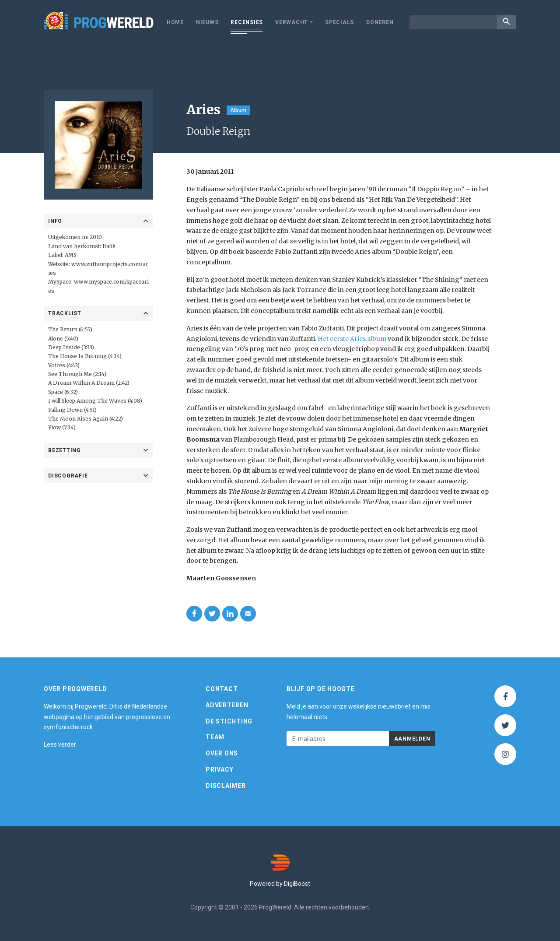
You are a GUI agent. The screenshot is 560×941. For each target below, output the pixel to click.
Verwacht (292, 22)
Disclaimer (226, 786)
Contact (222, 689)
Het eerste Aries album (352, 339)
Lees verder (60, 744)
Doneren (380, 22)
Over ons (222, 753)
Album (238, 110)
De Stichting (229, 721)
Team (215, 737)
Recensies (247, 22)
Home (175, 22)
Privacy (219, 769)
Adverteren (227, 705)
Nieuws (207, 22)
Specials (339, 22)
